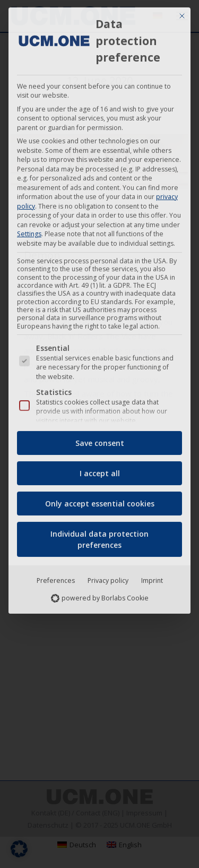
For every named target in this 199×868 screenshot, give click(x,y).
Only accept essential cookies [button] (100, 500)
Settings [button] (29, 231)
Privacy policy (108, 577)
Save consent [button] (100, 440)
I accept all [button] (100, 470)
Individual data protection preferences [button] (99, 536)
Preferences (56, 577)
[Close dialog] (182, 13)
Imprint (152, 577)
